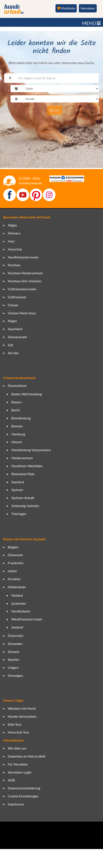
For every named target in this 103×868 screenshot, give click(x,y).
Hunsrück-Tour (19, 732)
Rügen (12, 321)
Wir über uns (17, 748)
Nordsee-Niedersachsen (25, 273)
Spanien (14, 659)
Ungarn (13, 667)
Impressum (16, 804)
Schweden (15, 644)
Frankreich (16, 563)
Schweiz (14, 652)
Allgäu (12, 225)
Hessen (17, 442)
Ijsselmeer (19, 603)
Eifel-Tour (15, 724)
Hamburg (18, 434)
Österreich (16, 636)
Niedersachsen (22, 458)
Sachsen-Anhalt (23, 498)
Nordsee (14, 265)
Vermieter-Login (20, 772)
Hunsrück (15, 249)
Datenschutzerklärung (24, 788)
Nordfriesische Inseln (23, 257)
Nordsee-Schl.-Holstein (25, 281)
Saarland (18, 482)
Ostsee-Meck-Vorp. (22, 313)
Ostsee (13, 305)
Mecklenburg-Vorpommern (31, 450)
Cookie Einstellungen (23, 796)
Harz (11, 241)
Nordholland (21, 611)
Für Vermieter (18, 764)
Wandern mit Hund (22, 708)
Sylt (11, 345)
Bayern (17, 402)
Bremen (17, 426)
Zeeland (17, 627)
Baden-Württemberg (27, 394)
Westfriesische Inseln (27, 619)
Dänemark (15, 555)
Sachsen (17, 490)
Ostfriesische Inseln (22, 289)
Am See (13, 353)
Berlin (16, 410)
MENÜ (91, 23)
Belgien (13, 547)
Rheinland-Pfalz (23, 474)
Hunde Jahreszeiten (22, 716)
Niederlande (17, 587)
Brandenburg (21, 418)
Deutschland (17, 386)
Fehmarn (14, 233)
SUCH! (55, 110)
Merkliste (66, 8)
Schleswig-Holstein (25, 506)
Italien (12, 571)
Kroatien (14, 579)
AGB (11, 780)
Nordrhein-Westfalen (27, 466)
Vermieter (88, 8)
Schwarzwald (17, 337)
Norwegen (15, 675)
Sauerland (15, 329)
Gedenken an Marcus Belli (27, 756)
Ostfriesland (17, 297)
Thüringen (19, 514)
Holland (17, 595)
